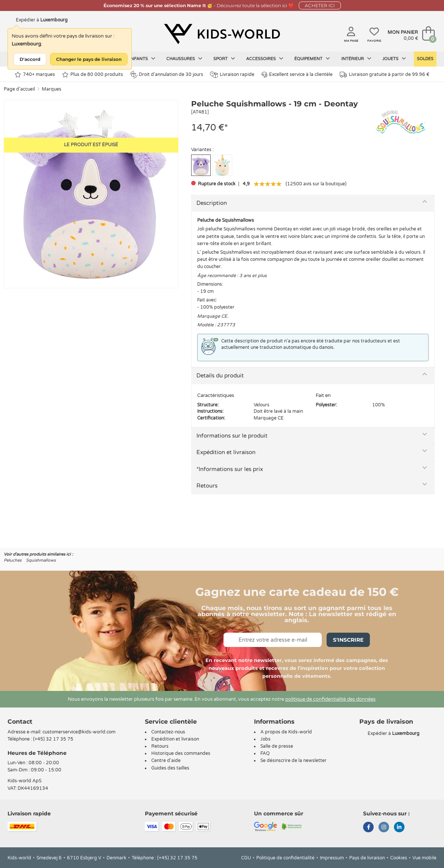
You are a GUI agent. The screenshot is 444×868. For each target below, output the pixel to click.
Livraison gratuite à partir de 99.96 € (385, 75)
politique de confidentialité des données (330, 699)
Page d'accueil (19, 89)
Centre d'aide (166, 760)
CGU (246, 858)
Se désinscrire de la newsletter (293, 760)
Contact (20, 722)
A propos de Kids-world (286, 732)
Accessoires (265, 59)
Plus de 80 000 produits (93, 75)
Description (212, 203)
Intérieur (356, 59)
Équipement (312, 59)
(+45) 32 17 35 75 (53, 739)
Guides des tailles (170, 768)
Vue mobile (424, 858)
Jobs (265, 739)
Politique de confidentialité (285, 858)
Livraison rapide (232, 75)
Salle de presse (277, 746)
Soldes (425, 59)
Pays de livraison (367, 858)
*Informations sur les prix (230, 469)
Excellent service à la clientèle (297, 75)
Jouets (394, 59)
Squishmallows (41, 560)
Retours (207, 486)
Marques (52, 89)
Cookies (399, 858)
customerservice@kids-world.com (79, 732)
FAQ (265, 753)
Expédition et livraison (226, 452)
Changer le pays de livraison (89, 59)
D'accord (30, 59)
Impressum (332, 858)
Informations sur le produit (232, 436)
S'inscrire (348, 640)
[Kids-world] (222, 34)
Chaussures (184, 59)
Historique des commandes (181, 753)
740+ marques (35, 75)
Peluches (13, 560)
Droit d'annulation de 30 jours (167, 74)
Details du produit (220, 376)
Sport (224, 59)
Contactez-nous (168, 732)
